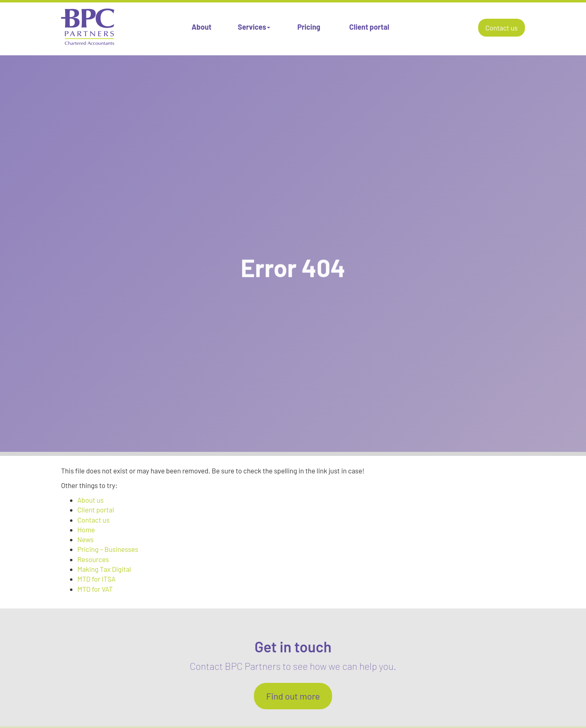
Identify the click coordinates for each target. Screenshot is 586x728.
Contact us (502, 28)
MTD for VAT (95, 589)
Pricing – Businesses (108, 549)
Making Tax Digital (104, 569)
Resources (93, 559)
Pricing (309, 27)
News (85, 539)
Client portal (369, 27)
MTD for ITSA (96, 579)
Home (86, 530)
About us (91, 500)
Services (254, 27)
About (202, 27)
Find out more (293, 696)
